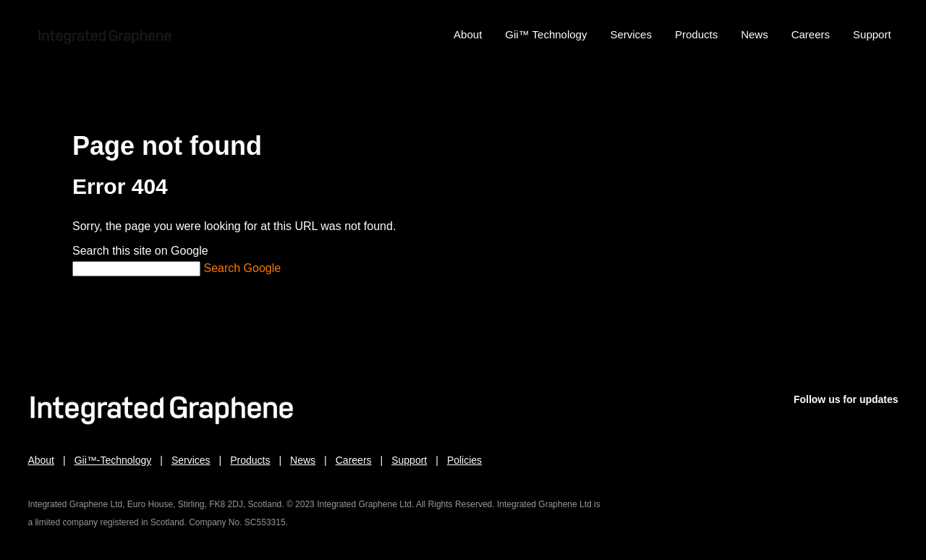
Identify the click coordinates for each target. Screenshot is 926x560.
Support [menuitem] (872, 34)
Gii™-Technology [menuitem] (113, 462)
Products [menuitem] (696, 34)
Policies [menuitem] (464, 462)
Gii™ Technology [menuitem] (546, 34)
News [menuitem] (755, 34)
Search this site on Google (140, 251)
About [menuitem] (468, 34)
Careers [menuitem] (811, 34)
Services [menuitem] (631, 34)
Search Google (242, 268)
